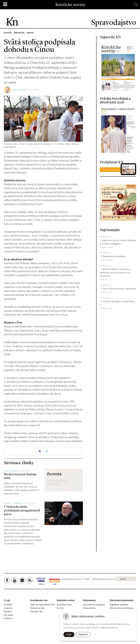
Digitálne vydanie (119, 605)
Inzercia (8, 608)
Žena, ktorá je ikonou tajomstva (119, 289)
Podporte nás (37, 608)
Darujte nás (36, 611)
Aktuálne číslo (64, 605)
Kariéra (8, 611)
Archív (123, 579)
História (8, 618)
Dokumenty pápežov (94, 605)
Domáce (105, 237)
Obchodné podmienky (122, 608)
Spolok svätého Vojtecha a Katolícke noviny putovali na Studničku (115, 273)
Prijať (69, 634)
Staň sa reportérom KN (42, 605)
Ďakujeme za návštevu (114, 256)
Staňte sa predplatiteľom (113, 170)
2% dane (9, 615)
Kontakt (8, 605)
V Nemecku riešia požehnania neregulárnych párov (22, 511)
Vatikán (105, 285)
